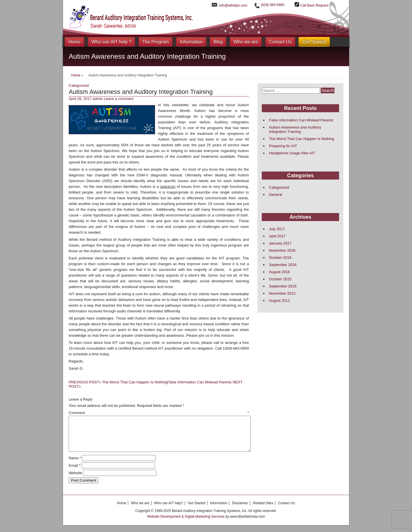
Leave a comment (119, 99)
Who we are (246, 42)
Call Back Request (314, 5)
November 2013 (282, 293)
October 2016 (280, 258)
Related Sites (263, 510)
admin (98, 99)
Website (75, 480)
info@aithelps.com (233, 5)
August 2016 (279, 272)
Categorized (79, 85)
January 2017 (280, 243)
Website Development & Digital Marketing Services (186, 523)
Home (75, 42)
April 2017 (277, 236)
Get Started (314, 42)
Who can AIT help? (168, 510)
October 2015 (280, 279)
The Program (156, 42)
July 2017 (277, 229)
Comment (159, 413)
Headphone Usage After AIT (292, 153)
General (276, 195)
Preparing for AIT (283, 146)
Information (191, 42)
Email (75, 472)
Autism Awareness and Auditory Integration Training (295, 129)
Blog (218, 42)
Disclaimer (240, 510)
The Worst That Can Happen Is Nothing (118, 382)
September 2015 (283, 286)
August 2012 (279, 301)
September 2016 (283, 265)
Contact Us (280, 42)
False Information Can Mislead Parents (301, 120)
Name (75, 465)
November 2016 (282, 250)
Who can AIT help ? (111, 42)
